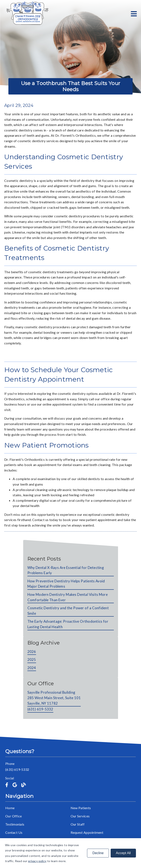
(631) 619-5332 (40, 709)
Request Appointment (87, 832)
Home (10, 808)
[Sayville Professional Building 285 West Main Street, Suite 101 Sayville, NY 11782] (54, 698)
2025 (32, 660)
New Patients (81, 808)
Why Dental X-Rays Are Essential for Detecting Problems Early (66, 570)
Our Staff (78, 824)
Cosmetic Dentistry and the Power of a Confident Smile (68, 611)
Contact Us (14, 832)
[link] (27, 14)
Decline (98, 853)
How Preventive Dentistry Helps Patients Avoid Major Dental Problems (66, 584)
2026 (32, 652)
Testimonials (15, 824)
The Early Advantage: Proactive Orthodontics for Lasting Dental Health (68, 624)
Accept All (123, 853)
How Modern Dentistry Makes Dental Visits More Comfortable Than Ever (68, 597)
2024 (32, 668)
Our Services (80, 816)
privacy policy (37, 861)
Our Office (13, 816)
